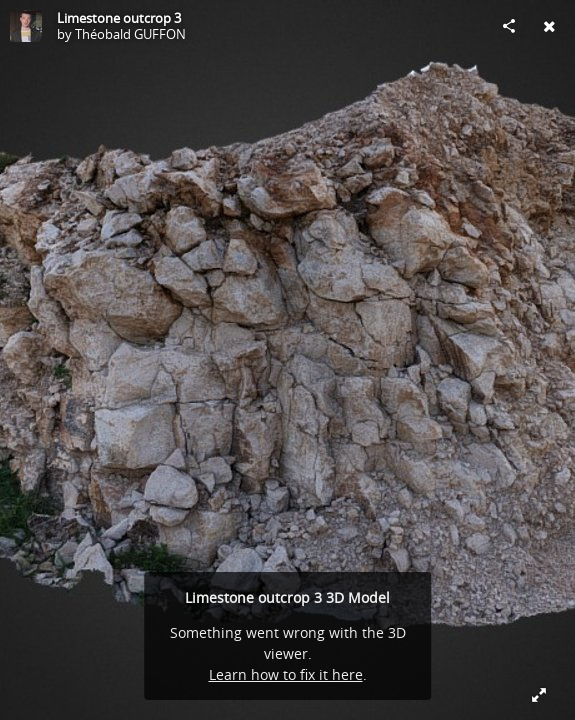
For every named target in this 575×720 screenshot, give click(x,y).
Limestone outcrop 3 (119, 18)
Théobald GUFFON (130, 34)
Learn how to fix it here (286, 674)
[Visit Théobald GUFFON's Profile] (26, 26)
